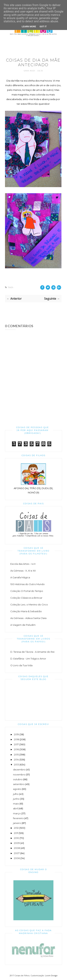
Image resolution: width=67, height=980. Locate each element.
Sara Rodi (30, 71)
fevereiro (18, 818)
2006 (17, 858)
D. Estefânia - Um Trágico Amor (28, 659)
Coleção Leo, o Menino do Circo (29, 605)
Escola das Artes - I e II (23, 564)
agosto (17, 789)
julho (16, 794)
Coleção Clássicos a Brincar (26, 598)
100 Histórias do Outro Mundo (28, 584)
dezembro (19, 770)
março (17, 813)
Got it (43, 26)
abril (16, 808)
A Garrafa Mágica (20, 577)
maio (16, 804)
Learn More (29, 26)
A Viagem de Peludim (23, 625)
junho (16, 799)
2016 (16, 749)
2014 (16, 760)
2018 (17, 739)
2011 (16, 833)
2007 (17, 853)
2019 (16, 734)
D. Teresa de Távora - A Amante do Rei (32, 652)
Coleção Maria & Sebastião (26, 611)
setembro (19, 784)
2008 (17, 848)
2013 (16, 765)
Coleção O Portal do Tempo (27, 591)
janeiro (17, 823)
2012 (16, 828)
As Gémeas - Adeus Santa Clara (28, 618)
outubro (18, 779)
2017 (16, 744)
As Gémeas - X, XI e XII (23, 571)
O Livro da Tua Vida (21, 665)
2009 (17, 843)
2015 (16, 755)
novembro (19, 775)
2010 (17, 838)
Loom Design (51, 975)
